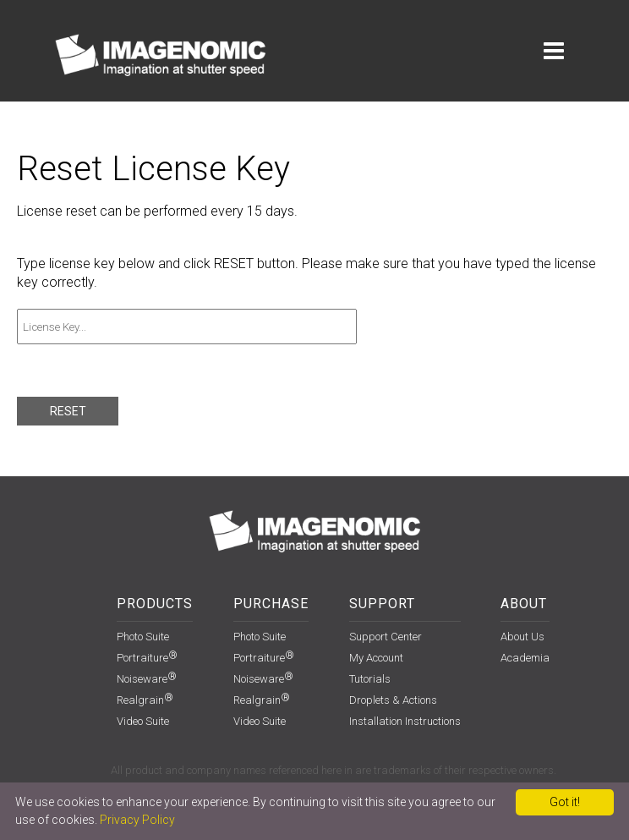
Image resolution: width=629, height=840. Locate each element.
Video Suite (143, 721)
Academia (525, 658)
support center (386, 637)
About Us (522, 637)
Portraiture (147, 658)
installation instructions (405, 721)
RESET (68, 411)
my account (376, 658)
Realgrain (145, 700)
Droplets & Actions (393, 700)
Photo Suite (143, 637)
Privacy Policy (137, 820)
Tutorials (370, 679)
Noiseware (147, 679)
